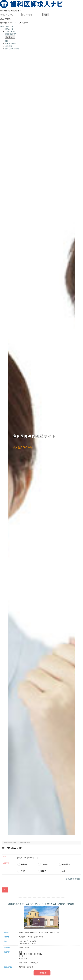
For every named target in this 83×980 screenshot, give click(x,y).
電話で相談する (6, 26)
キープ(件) (10, 31)
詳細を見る (43, 973)
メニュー (10, 37)
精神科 (23, 871)
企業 (64, 871)
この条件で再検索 (73, 879)
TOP (7, 41)
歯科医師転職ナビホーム (11, 843)
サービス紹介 (10, 44)
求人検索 (9, 29)
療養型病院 (66, 864)
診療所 (44, 871)
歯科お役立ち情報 (12, 49)
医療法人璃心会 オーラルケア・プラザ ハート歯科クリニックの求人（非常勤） (41, 904)
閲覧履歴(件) (11, 34)
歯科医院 (24, 864)
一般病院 (44, 864)
